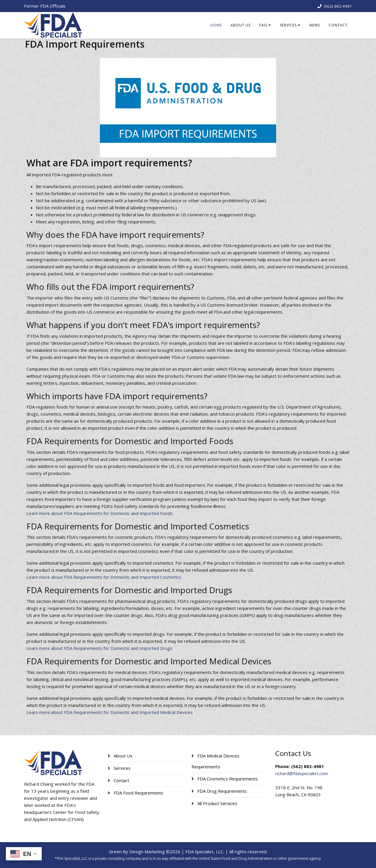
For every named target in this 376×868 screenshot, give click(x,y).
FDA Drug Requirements (221, 791)
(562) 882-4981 (338, 6)
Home (216, 25)
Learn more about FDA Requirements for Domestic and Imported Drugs (99, 648)
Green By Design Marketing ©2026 (145, 852)
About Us (241, 25)
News (315, 25)
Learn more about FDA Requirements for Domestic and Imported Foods (100, 513)
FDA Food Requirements (138, 793)
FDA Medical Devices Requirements (215, 761)
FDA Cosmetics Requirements (227, 779)
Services (288, 25)
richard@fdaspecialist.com (302, 773)
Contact (338, 25)
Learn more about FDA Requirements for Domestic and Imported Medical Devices (110, 712)
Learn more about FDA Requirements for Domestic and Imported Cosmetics (104, 577)
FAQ (263, 25)
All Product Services (217, 803)
